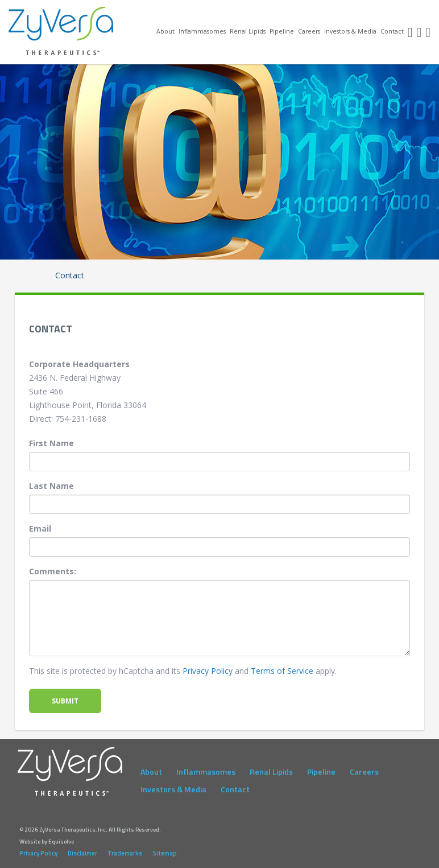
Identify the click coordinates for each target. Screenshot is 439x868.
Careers (309, 31)
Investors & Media (350, 31)
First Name (51, 443)
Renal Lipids (248, 31)
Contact (392, 31)
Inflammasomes (202, 31)
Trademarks (125, 853)
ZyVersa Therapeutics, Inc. (61, 31)
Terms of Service (282, 671)
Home (153, 31)
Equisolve (61, 842)
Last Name (51, 486)
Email (40, 528)
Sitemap (165, 853)
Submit (65, 701)
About (165, 31)
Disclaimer (82, 853)
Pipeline (282, 31)
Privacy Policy (208, 671)
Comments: (53, 571)
